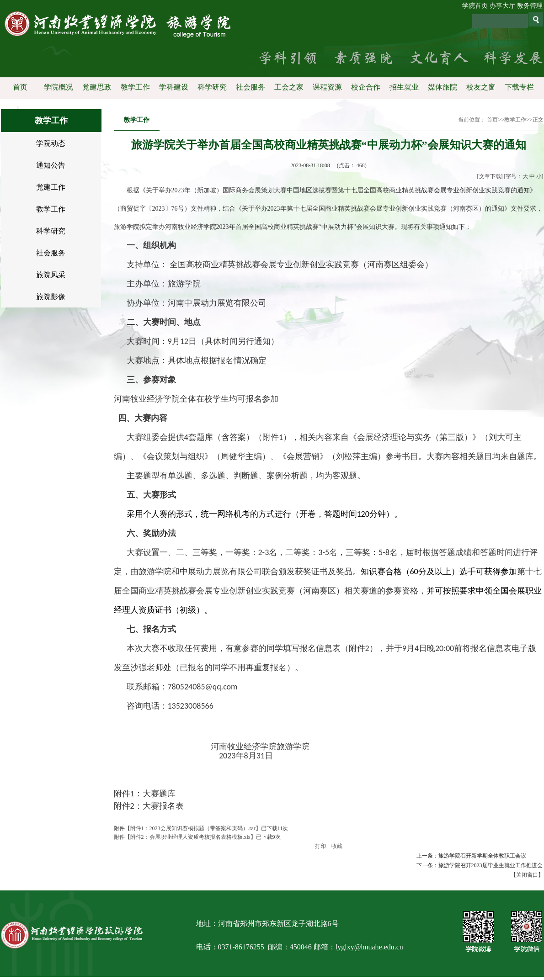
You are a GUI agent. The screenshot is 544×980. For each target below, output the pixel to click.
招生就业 (404, 87)
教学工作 (135, 87)
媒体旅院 (442, 87)
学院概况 (58, 87)
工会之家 (288, 87)
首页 (20, 87)
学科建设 (173, 87)
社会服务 (250, 87)
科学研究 (212, 87)
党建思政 (96, 87)
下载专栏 (519, 87)
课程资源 (327, 87)
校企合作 (365, 87)
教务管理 (530, 6)
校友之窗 (480, 87)
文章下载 (490, 176)
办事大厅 (502, 6)
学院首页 (475, 6)
